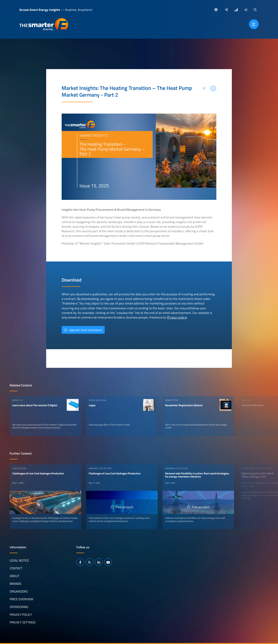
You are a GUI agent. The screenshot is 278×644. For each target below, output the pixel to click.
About (15, 576)
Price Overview (22, 599)
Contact (16, 568)
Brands (15, 584)
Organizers (19, 591)
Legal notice (19, 560)
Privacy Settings (23, 622)
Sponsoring (19, 607)
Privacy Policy (21, 615)
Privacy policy (177, 317)
